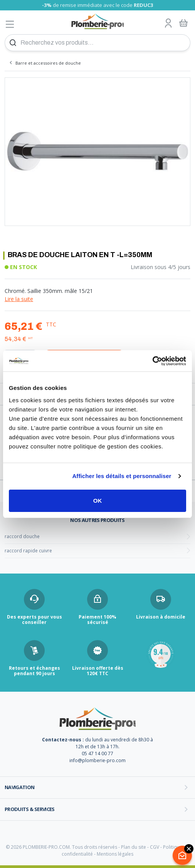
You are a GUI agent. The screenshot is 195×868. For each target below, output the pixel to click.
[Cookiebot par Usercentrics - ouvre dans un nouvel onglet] (152, 361)
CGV (155, 847)
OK (98, 501)
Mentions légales (115, 854)
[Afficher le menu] (10, 24)
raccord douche (22, 536)
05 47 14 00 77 (97, 753)
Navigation (20, 787)
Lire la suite (19, 299)
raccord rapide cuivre (28, 551)
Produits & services (30, 809)
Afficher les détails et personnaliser (122, 476)
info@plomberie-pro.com (97, 760)
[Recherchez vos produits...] (97, 43)
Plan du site (134, 847)
